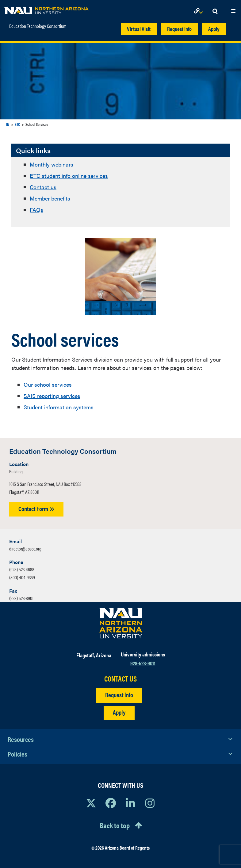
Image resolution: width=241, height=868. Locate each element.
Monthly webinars (52, 164)
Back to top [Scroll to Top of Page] (115, 825)
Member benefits (50, 198)
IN (8, 124)
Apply (214, 29)
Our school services (48, 384)
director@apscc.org (25, 549)
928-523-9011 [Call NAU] (143, 663)
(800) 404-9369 (22, 577)
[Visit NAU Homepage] (121, 623)
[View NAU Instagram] (150, 803)
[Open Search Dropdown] (215, 11)
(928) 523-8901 (21, 598)
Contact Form (36, 508)
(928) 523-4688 (22, 569)
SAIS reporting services (52, 396)
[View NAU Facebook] (111, 803)
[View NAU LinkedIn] (130, 803)
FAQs (36, 210)
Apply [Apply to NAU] (119, 712)
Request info (179, 29)
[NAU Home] (46, 9)
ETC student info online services (69, 176)
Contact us (43, 187)
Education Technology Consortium (38, 26)
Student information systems (59, 407)
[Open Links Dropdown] (200, 11)
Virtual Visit (139, 29)
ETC (17, 124)
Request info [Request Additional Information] (119, 695)
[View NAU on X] (91, 803)
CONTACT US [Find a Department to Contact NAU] (120, 679)
